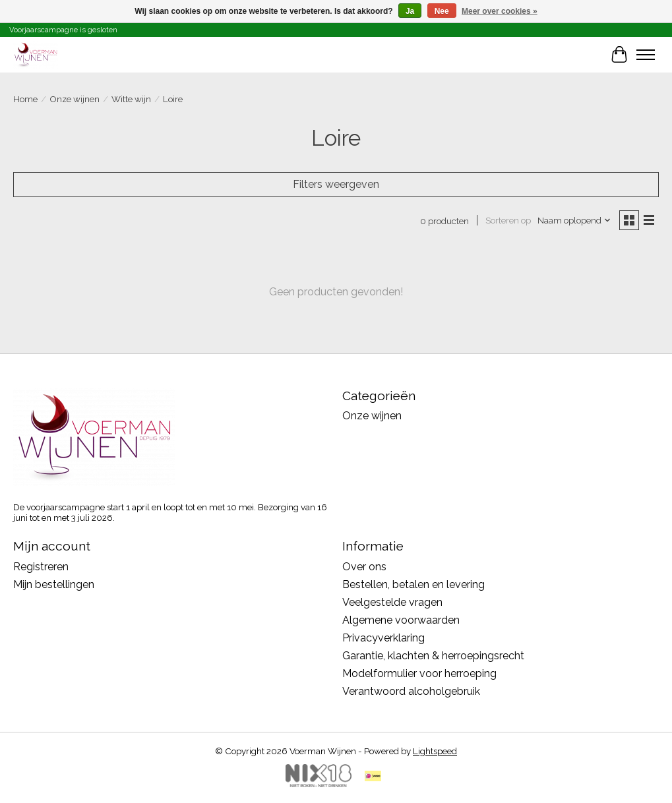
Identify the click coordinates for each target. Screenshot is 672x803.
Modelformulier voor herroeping (419, 673)
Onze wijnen (75, 99)
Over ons (364, 567)
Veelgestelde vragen (392, 602)
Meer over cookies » (500, 11)
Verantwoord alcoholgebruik (411, 691)
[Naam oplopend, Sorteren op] (574, 220)
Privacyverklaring (383, 638)
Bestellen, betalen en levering (413, 584)
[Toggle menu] (646, 55)
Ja (410, 11)
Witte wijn (131, 99)
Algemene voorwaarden (401, 620)
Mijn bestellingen (54, 584)
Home (25, 99)
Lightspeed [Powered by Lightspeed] (435, 751)
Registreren (41, 567)
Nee (442, 11)
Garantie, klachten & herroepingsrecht (433, 656)
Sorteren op (508, 220)
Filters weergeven (336, 184)
